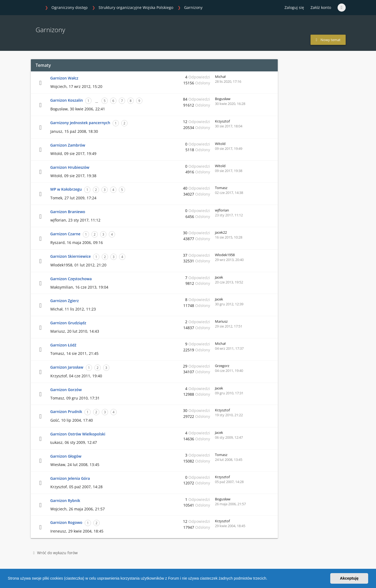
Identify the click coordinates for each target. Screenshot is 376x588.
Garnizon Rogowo (66, 522)
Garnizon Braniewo (68, 212)
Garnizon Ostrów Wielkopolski (78, 434)
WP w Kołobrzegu (66, 189)
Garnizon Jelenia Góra (70, 478)
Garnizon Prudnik (66, 412)
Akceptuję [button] (349, 578)
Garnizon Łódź (63, 345)
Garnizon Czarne (66, 234)
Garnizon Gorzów (66, 390)
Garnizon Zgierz (65, 301)
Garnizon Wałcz (64, 78)
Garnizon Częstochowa (71, 279)
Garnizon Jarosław (67, 367)
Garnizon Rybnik (65, 501)
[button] (269, 579)
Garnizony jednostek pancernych (80, 123)
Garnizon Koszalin (67, 100)
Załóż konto (321, 7)
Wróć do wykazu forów (55, 553)
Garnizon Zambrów (68, 145)
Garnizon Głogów (66, 456)
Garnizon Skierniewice (71, 256)
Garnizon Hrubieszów (70, 167)
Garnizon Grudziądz (68, 323)
